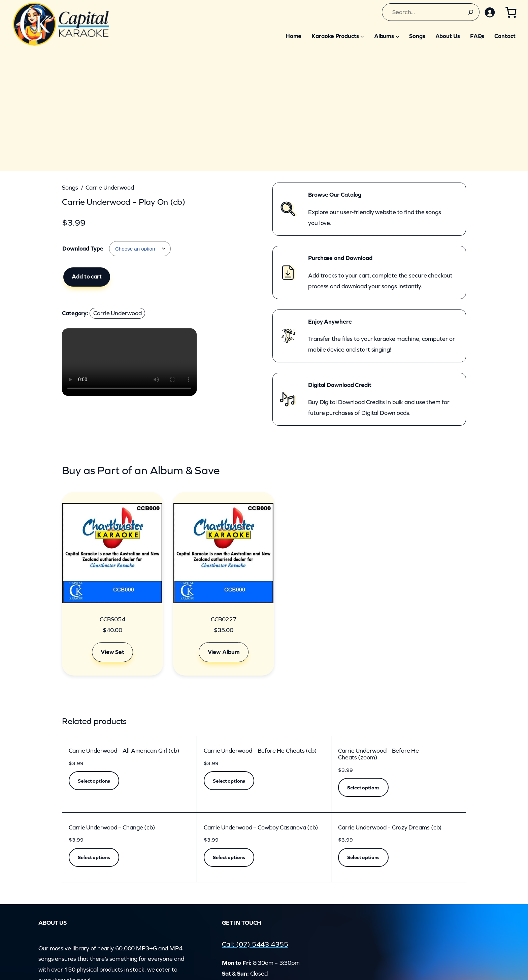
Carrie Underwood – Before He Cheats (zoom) (378, 754)
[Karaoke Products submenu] (362, 36)
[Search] (469, 12)
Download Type (83, 249)
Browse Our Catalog (335, 195)
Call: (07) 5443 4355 (262, 944)
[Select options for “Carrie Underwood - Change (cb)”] (94, 857)
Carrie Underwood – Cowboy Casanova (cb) (261, 828)
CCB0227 (224, 619)
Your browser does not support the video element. (129, 362)
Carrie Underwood (110, 188)
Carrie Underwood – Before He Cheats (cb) (260, 751)
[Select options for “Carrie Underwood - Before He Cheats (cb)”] (229, 781)
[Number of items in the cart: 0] (511, 12)
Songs (70, 188)
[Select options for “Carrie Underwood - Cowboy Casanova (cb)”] (229, 857)
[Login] (488, 12)
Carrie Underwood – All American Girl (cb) (124, 751)
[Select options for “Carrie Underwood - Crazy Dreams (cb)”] (363, 857)
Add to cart (87, 276)
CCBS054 (112, 619)
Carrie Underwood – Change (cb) (112, 828)
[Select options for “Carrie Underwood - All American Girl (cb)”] (94, 781)
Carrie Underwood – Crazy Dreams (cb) (390, 828)
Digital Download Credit (340, 385)
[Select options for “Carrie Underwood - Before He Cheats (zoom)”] (363, 787)
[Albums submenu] (398, 36)
